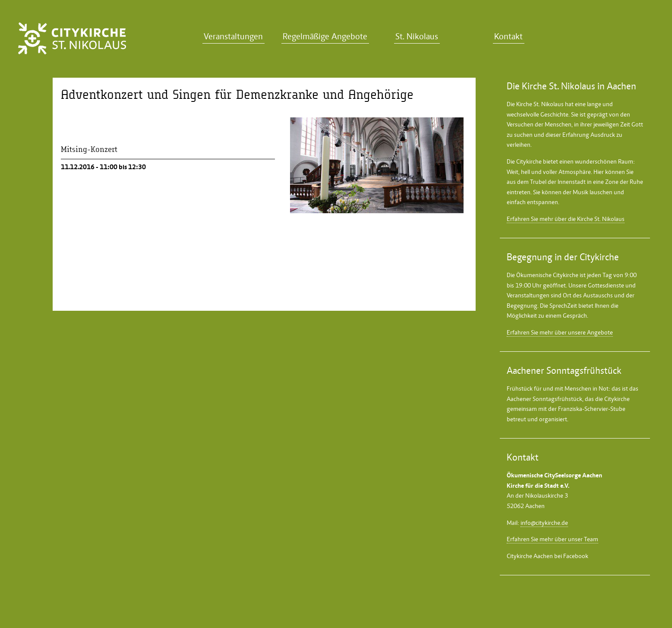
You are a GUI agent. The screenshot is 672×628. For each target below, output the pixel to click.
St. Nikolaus (417, 36)
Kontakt (508, 36)
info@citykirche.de (544, 523)
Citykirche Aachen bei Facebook (547, 556)
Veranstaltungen (233, 36)
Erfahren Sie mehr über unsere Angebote (560, 332)
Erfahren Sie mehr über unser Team (552, 539)
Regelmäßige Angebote (325, 36)
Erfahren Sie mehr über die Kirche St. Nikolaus (566, 219)
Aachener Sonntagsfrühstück (544, 399)
